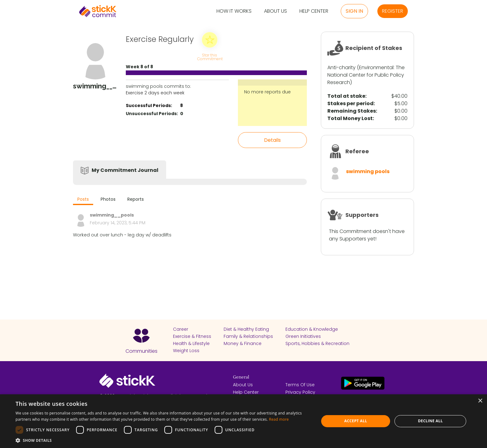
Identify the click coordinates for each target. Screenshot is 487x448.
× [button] (480, 401)
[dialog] (243, 421)
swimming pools (368, 171)
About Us (275, 11)
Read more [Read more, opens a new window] (279, 419)
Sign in (354, 11)
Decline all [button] (430, 421)
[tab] (83, 200)
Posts (83, 199)
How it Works (234, 11)
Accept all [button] (356, 421)
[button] (163, 440)
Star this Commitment (210, 57)
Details (272, 140)
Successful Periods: (149, 105)
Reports (136, 199)
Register (393, 11)
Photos (108, 199)
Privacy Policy (300, 392)
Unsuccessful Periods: (152, 114)
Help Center (314, 11)
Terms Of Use (300, 385)
